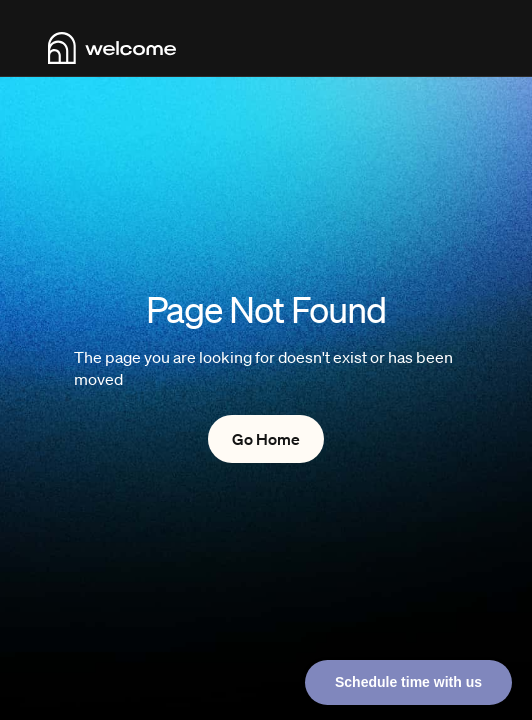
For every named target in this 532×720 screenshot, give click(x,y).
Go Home (266, 439)
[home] (112, 48)
